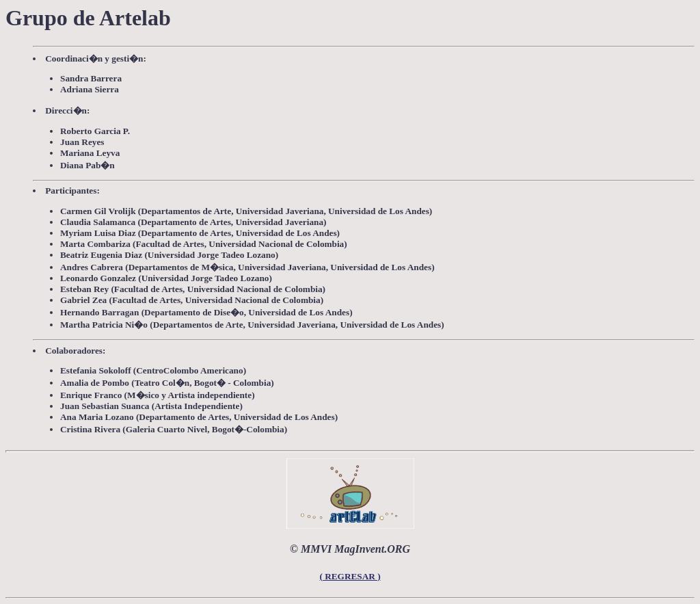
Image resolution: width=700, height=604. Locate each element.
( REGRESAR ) (350, 576)
